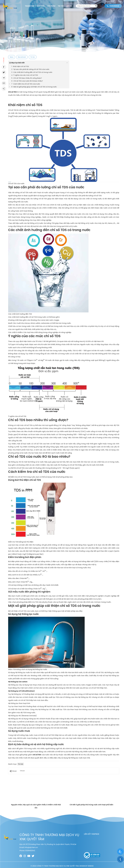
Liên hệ (69, 6)
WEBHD (91, 866)
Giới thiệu (41, 6)
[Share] (4, 89)
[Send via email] (4, 83)
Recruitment (22, 57)
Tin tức (61, 6)
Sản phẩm (51, 6)
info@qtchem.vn (31, 847)
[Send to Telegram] (4, 78)
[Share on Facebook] (4, 67)
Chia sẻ (13, 771)
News (12, 57)
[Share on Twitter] (4, 72)
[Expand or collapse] (67, 63)
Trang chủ (30, 6)
